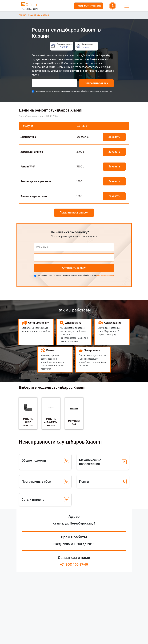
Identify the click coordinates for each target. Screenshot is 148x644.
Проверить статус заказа (88, 6)
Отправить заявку (96, 83)
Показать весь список (74, 213)
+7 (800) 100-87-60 (74, 564)
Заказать (114, 137)
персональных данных (103, 91)
